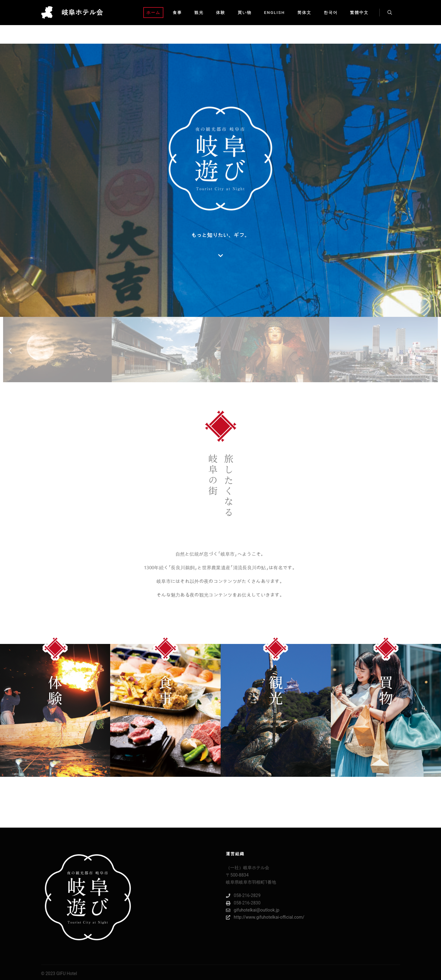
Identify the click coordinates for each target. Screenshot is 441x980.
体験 (55, 690)
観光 (276, 690)
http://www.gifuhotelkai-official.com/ (265, 917)
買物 (386, 690)
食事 (165, 690)
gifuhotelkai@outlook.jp (253, 910)
